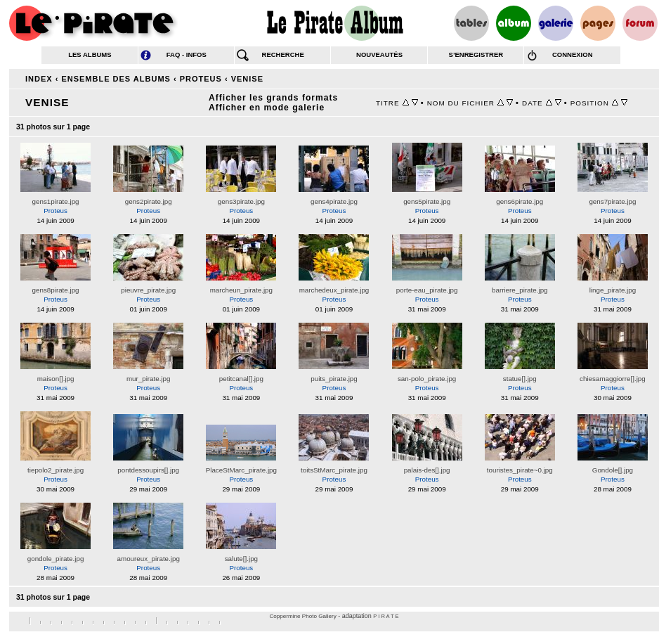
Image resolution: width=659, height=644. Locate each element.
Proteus (201, 79)
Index (39, 79)
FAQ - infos (187, 54)
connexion (573, 54)
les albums (90, 54)
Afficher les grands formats (273, 98)
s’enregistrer (476, 54)
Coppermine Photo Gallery (302, 616)
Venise (247, 79)
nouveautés (379, 54)
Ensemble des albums (116, 79)
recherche (283, 54)
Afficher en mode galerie (267, 108)
